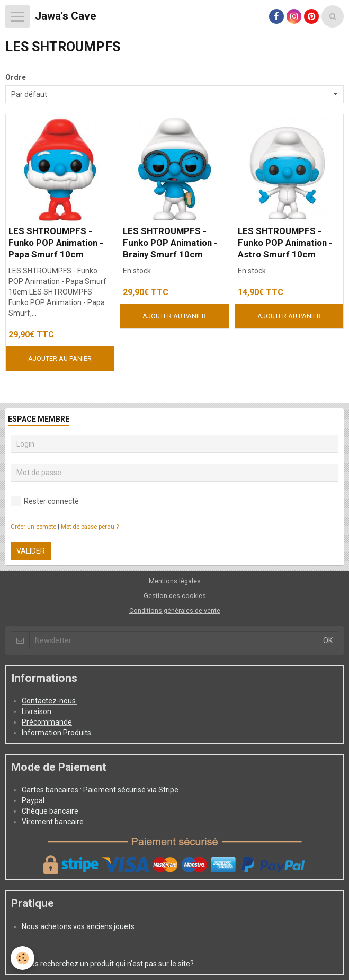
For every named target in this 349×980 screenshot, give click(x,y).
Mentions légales (175, 581)
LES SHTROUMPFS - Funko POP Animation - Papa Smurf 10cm (56, 243)
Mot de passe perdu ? (90, 527)
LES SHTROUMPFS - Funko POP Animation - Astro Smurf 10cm (285, 243)
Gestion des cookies (175, 596)
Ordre (16, 77)
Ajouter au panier (60, 358)
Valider (31, 551)
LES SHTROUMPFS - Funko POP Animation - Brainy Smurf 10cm (170, 243)
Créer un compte (33, 527)
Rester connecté (45, 501)
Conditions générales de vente (175, 611)
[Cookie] (23, 958)
